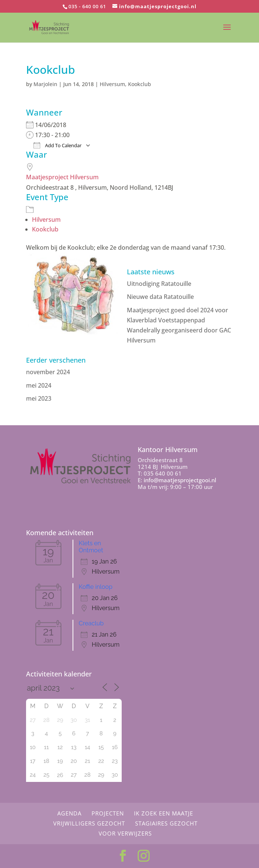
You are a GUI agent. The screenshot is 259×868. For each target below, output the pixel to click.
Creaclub (91, 623)
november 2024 (48, 372)
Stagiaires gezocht (166, 823)
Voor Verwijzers (125, 833)
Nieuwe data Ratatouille (160, 297)
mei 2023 (39, 398)
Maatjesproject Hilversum (62, 177)
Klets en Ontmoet (91, 547)
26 (60, 775)
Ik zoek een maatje (164, 813)
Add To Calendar (57, 145)
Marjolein (45, 84)
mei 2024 (39, 385)
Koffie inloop (96, 587)
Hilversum (112, 84)
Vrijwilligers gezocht (89, 823)
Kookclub (140, 84)
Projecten (108, 813)
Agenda (69, 813)
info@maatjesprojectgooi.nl (180, 480)
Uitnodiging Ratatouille (159, 284)
